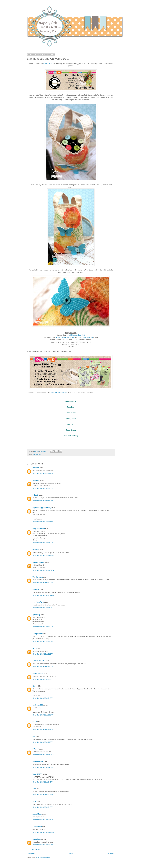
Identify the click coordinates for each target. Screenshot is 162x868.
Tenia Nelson (71, 430)
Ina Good (36, 468)
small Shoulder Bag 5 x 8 (76, 335)
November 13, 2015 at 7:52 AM (43, 501)
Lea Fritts (71, 424)
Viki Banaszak (38, 577)
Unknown (36, 480)
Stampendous (37, 454)
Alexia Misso (37, 814)
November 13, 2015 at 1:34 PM (43, 642)
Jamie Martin (71, 413)
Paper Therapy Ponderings (42, 508)
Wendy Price (71, 419)
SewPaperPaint (38, 602)
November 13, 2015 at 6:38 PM (43, 715)
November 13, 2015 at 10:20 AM (43, 556)
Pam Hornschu (38, 762)
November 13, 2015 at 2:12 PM (43, 654)
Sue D (35, 722)
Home (71, 854)
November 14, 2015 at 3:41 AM (43, 782)
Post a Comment (36, 849)
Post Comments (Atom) (44, 857)
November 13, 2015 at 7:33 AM (43, 488)
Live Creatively (87, 337)
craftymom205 (38, 705)
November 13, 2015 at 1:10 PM (43, 627)
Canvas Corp (48, 64)
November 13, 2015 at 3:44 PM (43, 679)
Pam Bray (71, 407)
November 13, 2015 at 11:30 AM (43, 583)
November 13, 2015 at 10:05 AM (43, 543)
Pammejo (36, 590)
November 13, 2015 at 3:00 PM (43, 667)
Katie (34, 686)
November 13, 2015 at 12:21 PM (43, 608)
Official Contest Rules (59, 393)
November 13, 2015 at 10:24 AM (43, 570)
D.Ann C (36, 749)
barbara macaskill (39, 661)
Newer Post (31, 854)
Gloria (35, 648)
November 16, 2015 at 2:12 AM (43, 845)
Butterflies (70, 337)
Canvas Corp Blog (71, 436)
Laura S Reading (39, 562)
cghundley (36, 615)
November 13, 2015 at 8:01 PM (43, 730)
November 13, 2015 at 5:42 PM (43, 698)
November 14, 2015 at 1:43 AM (43, 767)
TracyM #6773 (37, 774)
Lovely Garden (60, 337)
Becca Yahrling (38, 674)
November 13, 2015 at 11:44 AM (43, 595)
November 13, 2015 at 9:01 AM (43, 522)
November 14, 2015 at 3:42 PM (43, 807)
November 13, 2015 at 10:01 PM (43, 755)
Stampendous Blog (71, 401)
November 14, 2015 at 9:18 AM (43, 795)
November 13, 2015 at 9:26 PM (43, 742)
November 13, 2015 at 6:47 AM (43, 474)
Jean (34, 789)
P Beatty (36, 495)
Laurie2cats (37, 839)
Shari (34, 801)
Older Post (111, 854)
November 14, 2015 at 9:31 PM (43, 820)
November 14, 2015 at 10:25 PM (43, 832)
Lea (34, 736)
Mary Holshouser (39, 529)
